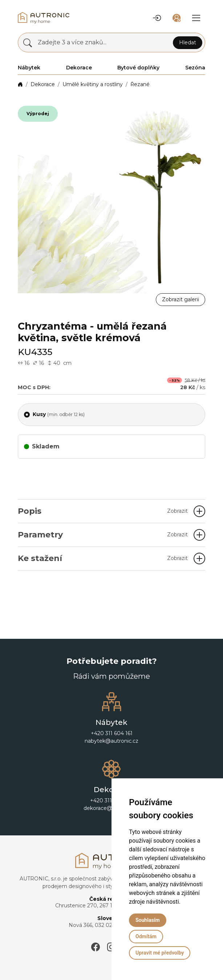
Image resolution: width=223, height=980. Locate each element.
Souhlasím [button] (148, 920)
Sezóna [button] (195, 68)
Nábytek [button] (29, 68)
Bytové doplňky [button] (138, 68)
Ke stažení (103, 558)
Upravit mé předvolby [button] (160, 953)
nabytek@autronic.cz (111, 741)
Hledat (188, 43)
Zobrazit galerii (181, 299)
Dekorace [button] (79, 68)
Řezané (140, 84)
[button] (157, 18)
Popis (103, 511)
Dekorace (43, 84)
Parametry (103, 535)
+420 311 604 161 (112, 733)
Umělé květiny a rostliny (93, 84)
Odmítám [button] (146, 936)
